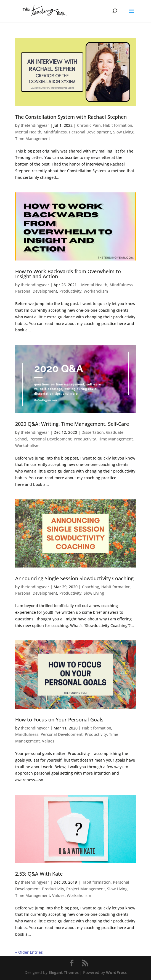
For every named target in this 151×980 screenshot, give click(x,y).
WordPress (116, 972)
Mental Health (28, 132)
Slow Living (123, 132)
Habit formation (118, 125)
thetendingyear (35, 125)
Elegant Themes (64, 972)
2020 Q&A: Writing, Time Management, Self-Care (72, 424)
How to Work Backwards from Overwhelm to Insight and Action (68, 274)
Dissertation (93, 432)
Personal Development (90, 132)
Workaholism (96, 291)
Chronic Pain (89, 125)
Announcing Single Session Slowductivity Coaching (74, 578)
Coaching (91, 587)
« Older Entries (29, 952)
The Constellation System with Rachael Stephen (71, 117)
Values (48, 741)
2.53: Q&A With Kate (39, 874)
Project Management (86, 889)
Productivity (70, 291)
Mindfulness (55, 132)
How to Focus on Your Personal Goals (59, 719)
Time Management (33, 139)
